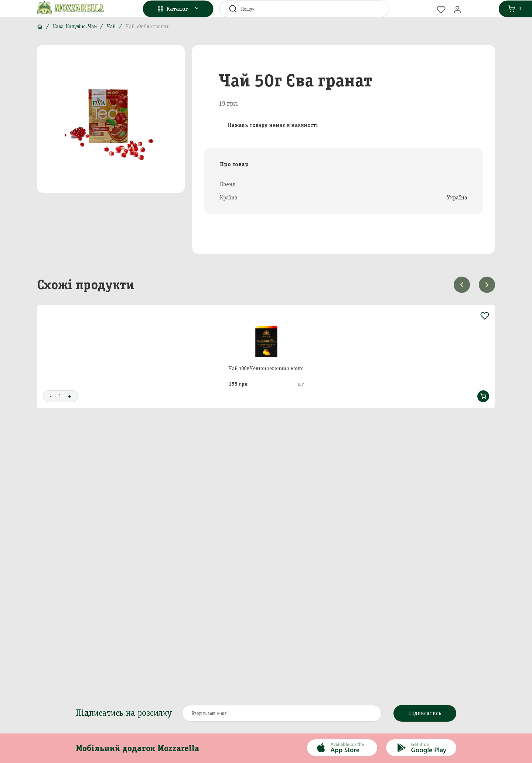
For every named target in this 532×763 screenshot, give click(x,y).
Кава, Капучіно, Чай (75, 26)
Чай (111, 26)
